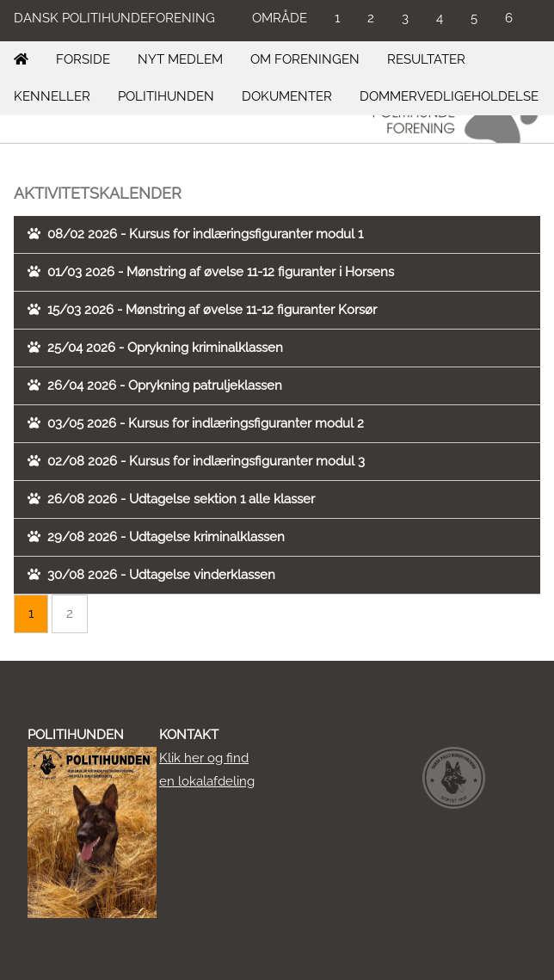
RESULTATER (426, 59)
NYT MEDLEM (180, 59)
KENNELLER (52, 96)
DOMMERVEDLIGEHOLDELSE (449, 96)
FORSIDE (83, 59)
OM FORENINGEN (305, 59)
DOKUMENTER (287, 96)
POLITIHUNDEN (166, 96)
